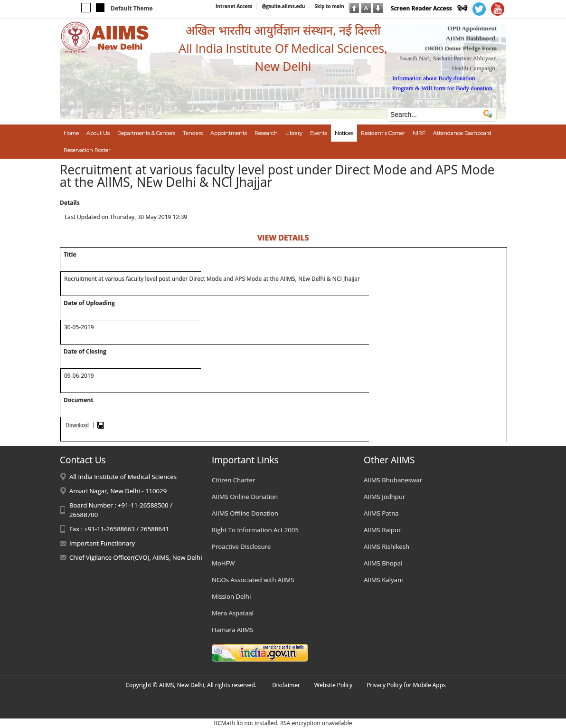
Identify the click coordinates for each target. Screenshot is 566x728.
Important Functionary (102, 543)
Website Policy (333, 685)
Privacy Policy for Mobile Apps (406, 685)
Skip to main (329, 6)
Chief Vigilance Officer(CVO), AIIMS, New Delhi (136, 557)
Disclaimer (286, 685)
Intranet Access (234, 6)
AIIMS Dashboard (471, 38)
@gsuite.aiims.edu (283, 6)
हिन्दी (462, 8)
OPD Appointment (472, 28)
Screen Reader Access (421, 8)
